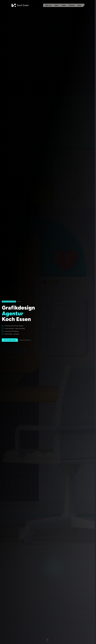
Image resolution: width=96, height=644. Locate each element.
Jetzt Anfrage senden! (10, 340)
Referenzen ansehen (25, 340)
